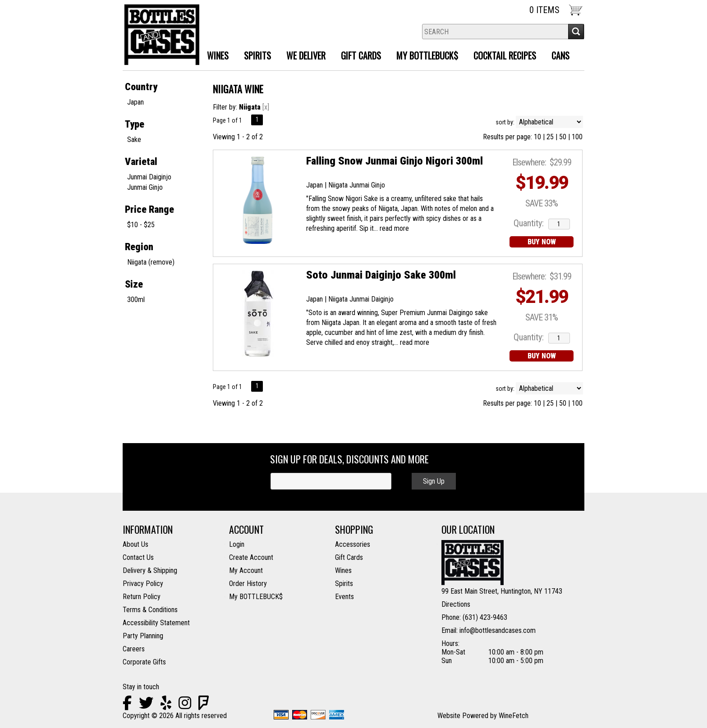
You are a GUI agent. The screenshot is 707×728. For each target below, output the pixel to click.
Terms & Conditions (150, 610)
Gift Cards (361, 55)
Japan (135, 102)
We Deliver (303, 57)
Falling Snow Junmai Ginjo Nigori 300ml (395, 161)
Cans (560, 55)
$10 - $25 (141, 225)
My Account (246, 570)
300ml (136, 300)
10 (537, 137)
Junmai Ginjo (145, 187)
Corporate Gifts (144, 662)
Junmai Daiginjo (149, 177)
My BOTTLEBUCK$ (256, 597)
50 (563, 137)
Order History (248, 584)
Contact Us (138, 557)
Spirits (254, 57)
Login (237, 544)
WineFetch (514, 716)
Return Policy (142, 597)
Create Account (251, 557)
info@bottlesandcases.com (498, 630)
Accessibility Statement (156, 623)
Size (134, 284)
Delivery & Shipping (150, 570)
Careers (134, 649)
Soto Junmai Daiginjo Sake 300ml (381, 275)
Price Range (149, 209)
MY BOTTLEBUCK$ (424, 57)
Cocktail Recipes (505, 55)
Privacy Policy (143, 584)
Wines (214, 57)
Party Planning (143, 636)
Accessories (353, 544)
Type (135, 124)
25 (550, 137)
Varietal (141, 162)
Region (139, 247)
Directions (456, 604)
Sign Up (434, 481)
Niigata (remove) (151, 262)
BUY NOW (542, 242)
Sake (134, 140)
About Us (135, 544)
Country (141, 87)
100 (577, 137)
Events (344, 597)
